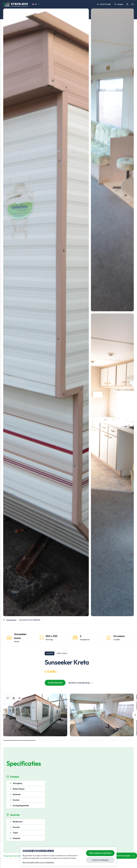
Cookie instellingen (100, 860)
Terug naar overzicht (12, 856)
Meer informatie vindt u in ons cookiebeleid (38, 862)
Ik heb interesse (55, 683)
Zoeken (119, 4)
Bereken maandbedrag (79, 683)
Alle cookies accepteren (100, 853)
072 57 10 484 (104, 4)
